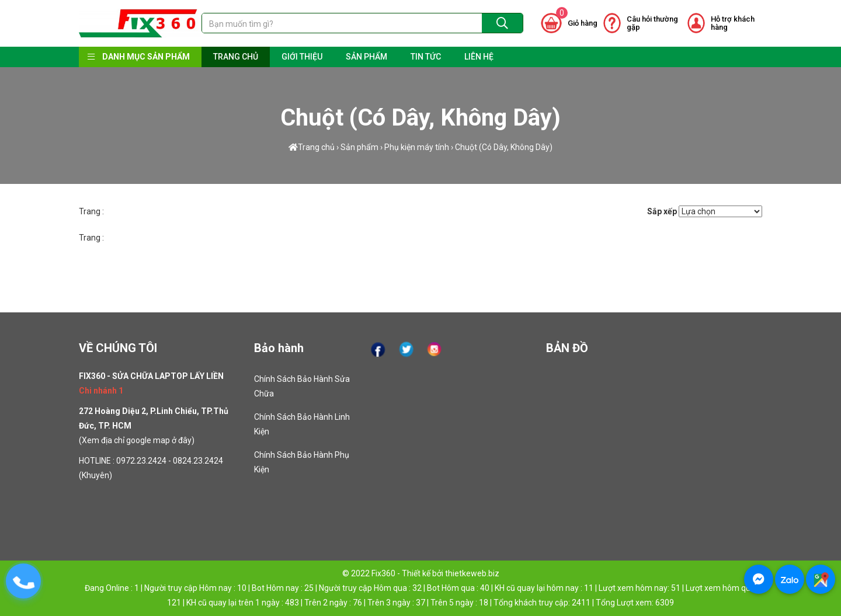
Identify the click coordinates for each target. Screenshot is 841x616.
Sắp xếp (662, 211)
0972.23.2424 (141, 461)
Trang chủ (312, 147)
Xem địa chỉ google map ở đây (137, 440)
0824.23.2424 (198, 461)
